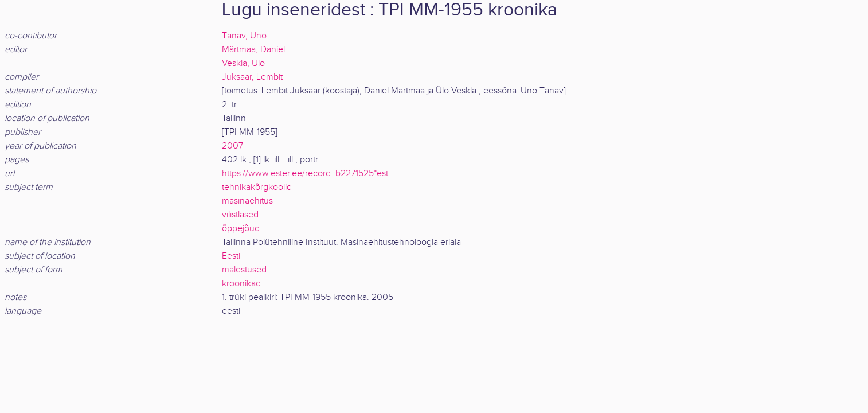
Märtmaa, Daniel (253, 50)
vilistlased (240, 215)
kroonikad (241, 284)
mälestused (244, 270)
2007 (232, 146)
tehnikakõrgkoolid (257, 187)
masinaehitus (247, 201)
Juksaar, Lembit (252, 77)
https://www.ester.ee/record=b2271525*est (305, 174)
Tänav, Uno (244, 36)
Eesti (231, 256)
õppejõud (241, 229)
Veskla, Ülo (243, 63)
